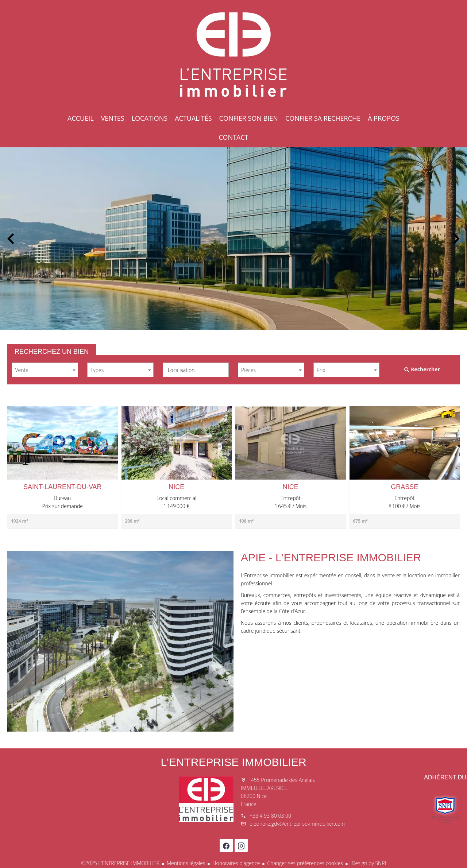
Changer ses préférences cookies (305, 863)
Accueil (233, 55)
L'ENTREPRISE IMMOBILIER (233, 762)
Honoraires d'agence (236, 863)
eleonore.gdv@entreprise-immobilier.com (297, 824)
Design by (368, 863)
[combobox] (45, 370)
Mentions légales (186, 863)
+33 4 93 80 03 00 (270, 816)
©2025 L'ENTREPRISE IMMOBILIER (120, 863)
